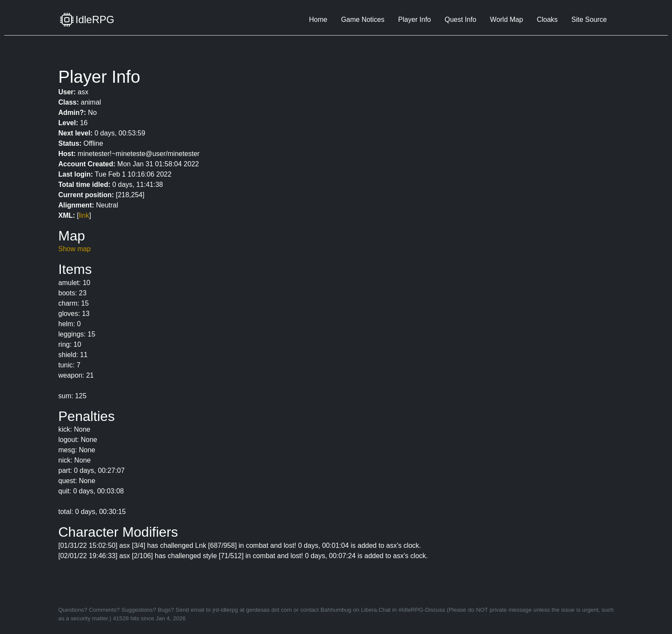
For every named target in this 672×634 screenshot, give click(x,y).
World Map (506, 20)
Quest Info (460, 20)
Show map (75, 249)
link (84, 215)
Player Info (414, 20)
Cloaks (547, 20)
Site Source (589, 20)
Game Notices (363, 20)
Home (318, 20)
